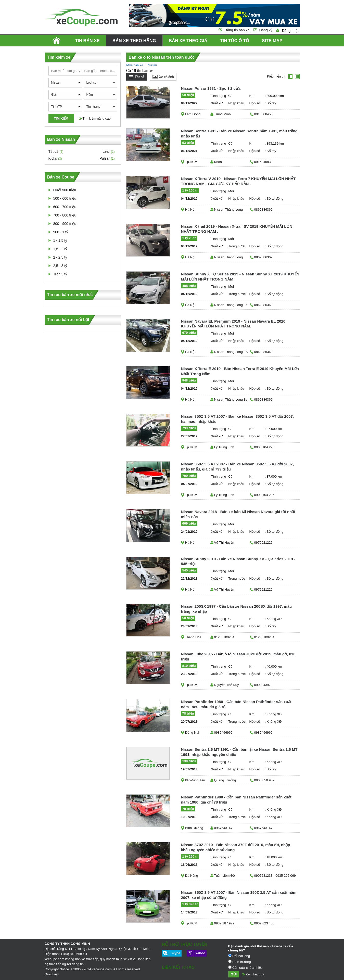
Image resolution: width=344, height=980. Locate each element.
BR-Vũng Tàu (195, 780)
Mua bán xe (135, 65)
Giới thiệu (52, 974)
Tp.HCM (191, 162)
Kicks (53, 158)
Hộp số (255, 103)
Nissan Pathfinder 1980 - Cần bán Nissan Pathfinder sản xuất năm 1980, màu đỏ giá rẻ (236, 704)
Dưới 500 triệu (65, 190)
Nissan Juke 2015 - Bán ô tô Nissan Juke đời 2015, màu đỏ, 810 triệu (238, 657)
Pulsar (105, 158)
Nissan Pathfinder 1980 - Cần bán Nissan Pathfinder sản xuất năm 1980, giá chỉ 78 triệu (236, 800)
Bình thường (240, 962)
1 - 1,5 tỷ (60, 240)
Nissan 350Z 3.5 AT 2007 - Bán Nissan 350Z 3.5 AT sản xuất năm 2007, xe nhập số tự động (239, 895)
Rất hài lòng (239, 956)
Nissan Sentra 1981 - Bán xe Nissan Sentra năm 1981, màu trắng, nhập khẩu (240, 133)
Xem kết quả (255, 974)
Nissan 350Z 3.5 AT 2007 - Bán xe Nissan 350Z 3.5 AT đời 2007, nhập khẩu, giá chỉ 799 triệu (238, 467)
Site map (272, 41)
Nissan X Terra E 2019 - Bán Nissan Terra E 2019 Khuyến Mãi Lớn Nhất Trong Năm (240, 371)
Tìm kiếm (61, 118)
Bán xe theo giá (188, 41)
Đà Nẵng (192, 876)
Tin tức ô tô (235, 41)
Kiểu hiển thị (276, 76)
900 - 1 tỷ (61, 232)
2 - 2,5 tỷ (60, 257)
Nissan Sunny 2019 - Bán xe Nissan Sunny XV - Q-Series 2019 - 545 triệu (238, 561)
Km (252, 96)
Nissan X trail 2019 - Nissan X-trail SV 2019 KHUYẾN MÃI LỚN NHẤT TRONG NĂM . (237, 229)
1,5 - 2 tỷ (60, 249)
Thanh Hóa (193, 637)
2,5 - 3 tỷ (60, 266)
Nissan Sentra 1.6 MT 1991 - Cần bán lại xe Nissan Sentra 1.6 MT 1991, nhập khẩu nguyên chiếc (239, 752)
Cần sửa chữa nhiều (245, 968)
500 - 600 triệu (65, 198)
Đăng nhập (291, 31)
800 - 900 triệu (65, 224)
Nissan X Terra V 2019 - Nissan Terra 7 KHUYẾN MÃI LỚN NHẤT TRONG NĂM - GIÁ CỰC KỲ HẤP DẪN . (238, 181)
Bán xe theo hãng (134, 41)
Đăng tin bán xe (237, 30)
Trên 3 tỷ (60, 274)
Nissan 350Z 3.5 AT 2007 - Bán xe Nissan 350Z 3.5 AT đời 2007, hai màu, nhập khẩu (238, 419)
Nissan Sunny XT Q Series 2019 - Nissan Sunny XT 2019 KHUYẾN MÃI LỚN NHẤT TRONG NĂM (240, 277)
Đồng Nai (192, 733)
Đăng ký (266, 30)
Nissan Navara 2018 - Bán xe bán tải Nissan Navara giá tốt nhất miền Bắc (238, 514)
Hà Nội (190, 209)
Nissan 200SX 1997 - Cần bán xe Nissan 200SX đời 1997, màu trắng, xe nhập (237, 609)
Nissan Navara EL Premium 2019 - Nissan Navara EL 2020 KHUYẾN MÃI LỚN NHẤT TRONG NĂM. (233, 324)
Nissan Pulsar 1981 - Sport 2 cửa (211, 88)
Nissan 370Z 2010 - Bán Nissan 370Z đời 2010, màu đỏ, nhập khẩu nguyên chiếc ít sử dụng (236, 847)
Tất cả (53, 151)
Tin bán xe (87, 41)
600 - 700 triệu (65, 207)
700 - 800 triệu (65, 215)
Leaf (106, 151)
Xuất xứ (217, 103)
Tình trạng (219, 96)
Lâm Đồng (193, 114)
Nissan (152, 65)
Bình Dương (194, 828)
